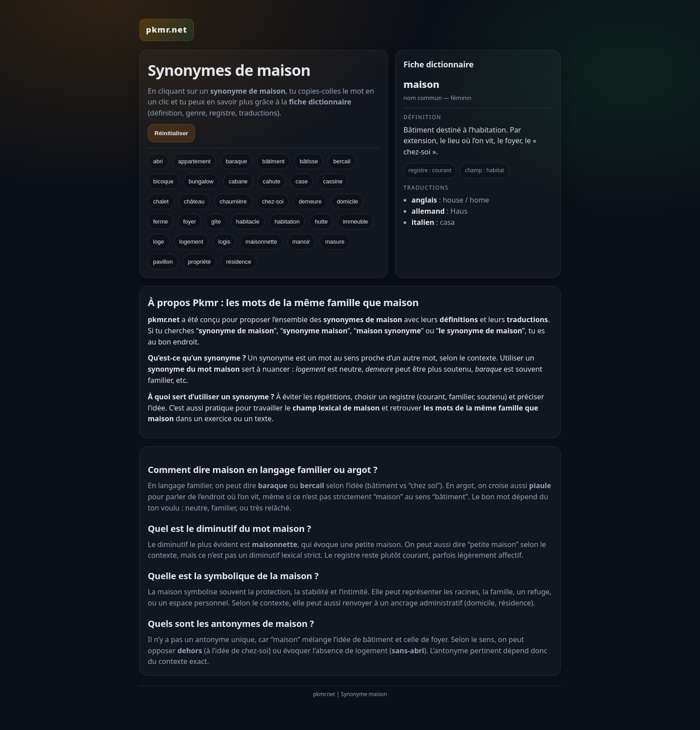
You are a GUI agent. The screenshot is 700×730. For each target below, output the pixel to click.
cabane (238, 181)
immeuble (355, 222)
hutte (321, 222)
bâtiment (273, 161)
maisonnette (261, 242)
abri (158, 161)
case (302, 181)
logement (191, 242)
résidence (238, 262)
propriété (199, 262)
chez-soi (273, 201)
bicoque (163, 181)
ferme (160, 222)
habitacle (248, 222)
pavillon (163, 262)
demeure (310, 201)
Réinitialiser (171, 133)
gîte (216, 222)
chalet (161, 201)
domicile (347, 201)
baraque (237, 161)
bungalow (201, 181)
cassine (333, 181)
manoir (301, 242)
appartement (194, 161)
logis (224, 242)
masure (335, 242)
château (194, 201)
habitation (287, 222)
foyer (190, 222)
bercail (342, 161)
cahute (272, 181)
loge (159, 242)
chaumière (233, 201)
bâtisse (309, 161)
